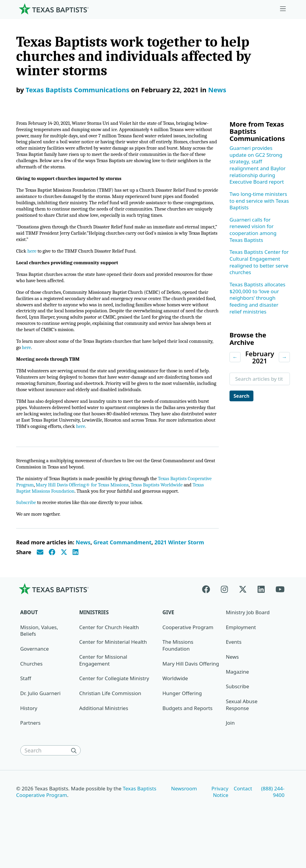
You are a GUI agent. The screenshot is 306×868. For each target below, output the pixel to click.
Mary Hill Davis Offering (191, 699)
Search (242, 396)
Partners (30, 759)
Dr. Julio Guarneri (40, 729)
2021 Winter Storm (179, 578)
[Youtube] (280, 624)
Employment (241, 663)
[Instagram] (224, 624)
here (33, 266)
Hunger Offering (182, 729)
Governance (35, 684)
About (29, 648)
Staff (26, 714)
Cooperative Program (188, 663)
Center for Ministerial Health (113, 678)
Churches (32, 699)
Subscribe (27, 538)
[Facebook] (209, 624)
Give (168, 648)
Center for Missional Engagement (103, 696)
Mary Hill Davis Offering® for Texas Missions (114, 512)
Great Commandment (123, 578)
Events (234, 678)
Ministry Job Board (248, 648)
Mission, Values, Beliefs (39, 666)
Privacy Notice (220, 827)
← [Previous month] (235, 357)
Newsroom (184, 824)
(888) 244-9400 (273, 827)
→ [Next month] (284, 357)
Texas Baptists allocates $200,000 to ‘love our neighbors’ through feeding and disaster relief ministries (257, 298)
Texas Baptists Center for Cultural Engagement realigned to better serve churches (259, 262)
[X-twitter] (243, 624)
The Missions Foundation (178, 681)
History (29, 744)
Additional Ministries (104, 744)
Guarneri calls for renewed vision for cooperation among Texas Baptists (253, 230)
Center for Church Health (109, 663)
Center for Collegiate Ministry (114, 714)
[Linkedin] (261, 624)
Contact (243, 824)
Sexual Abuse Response (242, 740)
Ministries (94, 648)
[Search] (75, 786)
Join (230, 759)
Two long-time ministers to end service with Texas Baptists (259, 201)
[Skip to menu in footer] (283, 9)
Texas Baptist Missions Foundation (89, 519)
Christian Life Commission (110, 729)
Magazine (237, 707)
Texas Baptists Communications (78, 90)
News (217, 90)
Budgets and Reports (188, 744)
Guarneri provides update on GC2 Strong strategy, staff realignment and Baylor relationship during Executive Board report (258, 165)
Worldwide (175, 714)
